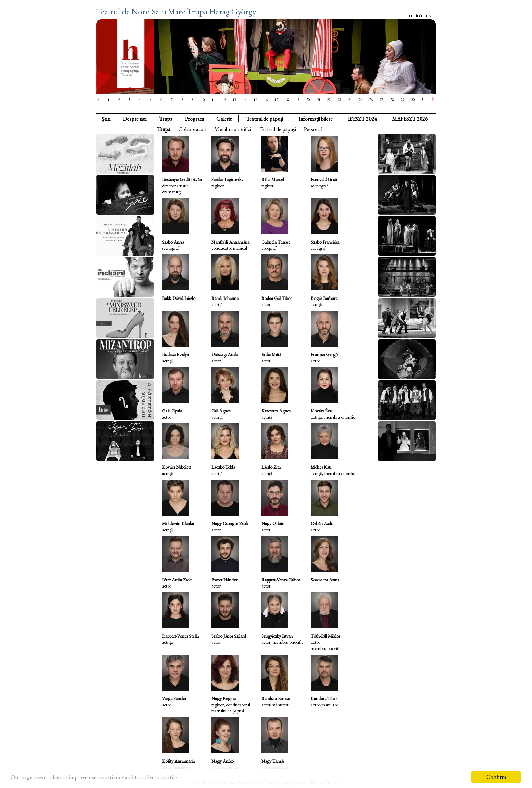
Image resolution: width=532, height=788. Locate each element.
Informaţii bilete (316, 119)
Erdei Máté (271, 354)
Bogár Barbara (324, 298)
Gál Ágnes (221, 411)
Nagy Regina (224, 698)
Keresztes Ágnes (276, 411)
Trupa (166, 119)
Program (194, 119)
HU (408, 16)
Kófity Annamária (178, 761)
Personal (313, 129)
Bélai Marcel (273, 179)
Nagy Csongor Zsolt (230, 523)
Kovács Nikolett (176, 467)
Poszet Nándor (224, 580)
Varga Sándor (174, 698)
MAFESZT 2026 (410, 119)
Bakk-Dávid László (179, 298)
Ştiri (106, 119)
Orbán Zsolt (322, 523)
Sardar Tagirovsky (227, 179)
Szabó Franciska (325, 242)
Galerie (224, 119)
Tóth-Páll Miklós (325, 636)
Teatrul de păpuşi (278, 129)
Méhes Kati (321, 467)
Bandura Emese (275, 698)
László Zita (271, 467)
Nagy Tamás (273, 761)
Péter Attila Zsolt (177, 580)
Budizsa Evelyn (175, 354)
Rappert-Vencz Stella (180, 636)
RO (419, 16)
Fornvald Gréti (324, 179)
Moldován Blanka (178, 523)
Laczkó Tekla (223, 467)
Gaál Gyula (172, 411)
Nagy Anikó (223, 761)
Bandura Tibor (324, 698)
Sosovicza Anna (325, 580)
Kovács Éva (321, 411)
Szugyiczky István (277, 636)
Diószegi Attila (225, 354)
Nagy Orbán (273, 523)
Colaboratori (192, 129)
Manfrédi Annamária (230, 242)
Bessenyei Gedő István (182, 179)
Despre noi (135, 119)
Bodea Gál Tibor (277, 298)
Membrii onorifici (233, 129)
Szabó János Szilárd (229, 636)
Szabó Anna (173, 242)
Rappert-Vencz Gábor (281, 580)
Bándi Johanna (225, 298)
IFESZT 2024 (363, 119)
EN (429, 16)
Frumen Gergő (324, 354)
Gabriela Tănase (276, 242)
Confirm (496, 777)
